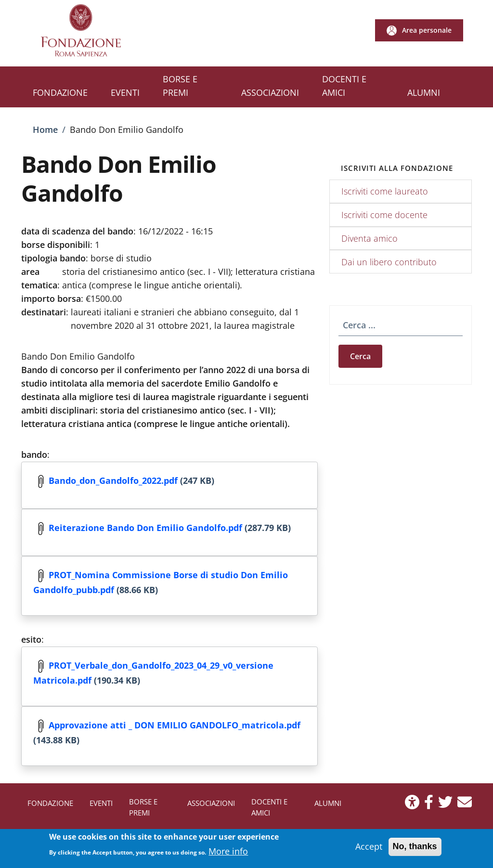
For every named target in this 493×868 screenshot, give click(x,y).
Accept (369, 850)
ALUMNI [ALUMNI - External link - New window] (328, 803)
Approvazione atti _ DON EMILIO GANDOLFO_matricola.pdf (175, 725)
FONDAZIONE (50, 803)
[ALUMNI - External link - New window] (424, 94)
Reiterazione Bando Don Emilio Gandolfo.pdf (145, 527)
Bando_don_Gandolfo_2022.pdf (113, 480)
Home (45, 130)
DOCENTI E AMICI (269, 807)
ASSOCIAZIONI (211, 803)
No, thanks (415, 850)
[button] (419, 30)
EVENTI (101, 803)
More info (228, 854)
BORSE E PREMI (143, 807)
